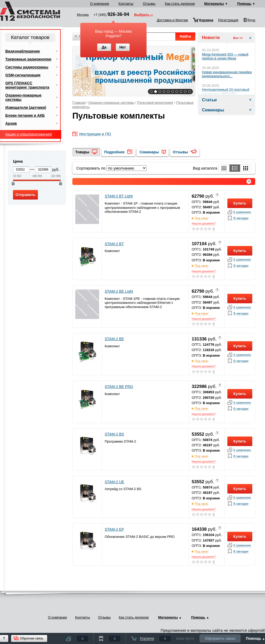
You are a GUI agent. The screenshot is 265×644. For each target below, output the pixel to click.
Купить (240, 203)
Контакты (126, 4)
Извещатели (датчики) (26, 107)
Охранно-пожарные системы (111, 103)
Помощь (244, 4)
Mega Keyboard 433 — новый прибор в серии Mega (225, 56)
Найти (185, 36)
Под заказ (202, 218)
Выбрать (142, 15)
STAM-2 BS (114, 434)
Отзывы (149, 4)
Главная (79, 103)
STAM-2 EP (114, 529)
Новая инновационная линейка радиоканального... (227, 74)
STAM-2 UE (114, 482)
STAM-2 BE (114, 339)
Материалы (214, 4)
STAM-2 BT (114, 244)
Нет (123, 47)
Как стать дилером (180, 4)
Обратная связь (32, 638)
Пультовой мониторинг (155, 103)
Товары (82, 152)
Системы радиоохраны (27, 67)
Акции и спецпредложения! (29, 134)
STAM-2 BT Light (119, 196)
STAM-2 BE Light (119, 291)
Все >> (238, 38)
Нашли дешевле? (204, 223)
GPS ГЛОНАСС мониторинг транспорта (27, 85)
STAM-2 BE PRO (119, 387)
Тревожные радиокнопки (28, 59)
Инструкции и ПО (95, 134)
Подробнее (114, 152)
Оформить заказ (220, 638)
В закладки (241, 218)
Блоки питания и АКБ (25, 115)
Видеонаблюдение (23, 51)
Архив (11, 123)
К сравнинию (242, 212)
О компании (100, 4)
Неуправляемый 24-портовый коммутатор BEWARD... (226, 92)
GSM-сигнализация (23, 75)
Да (104, 47)
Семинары (149, 152)
